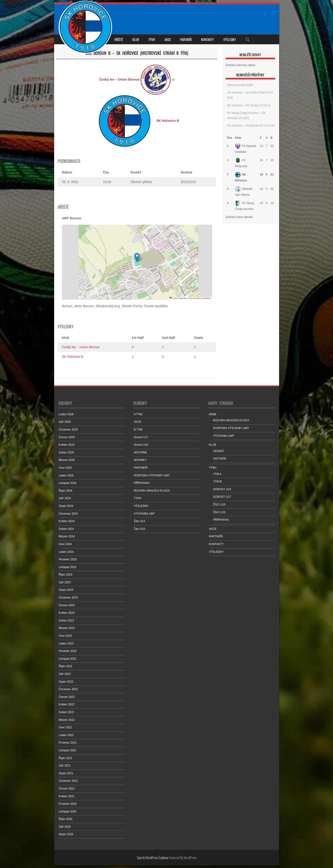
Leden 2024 (66, 552)
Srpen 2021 (66, 773)
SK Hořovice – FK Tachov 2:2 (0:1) (249, 105)
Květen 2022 (67, 704)
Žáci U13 (139, 521)
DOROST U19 (222, 489)
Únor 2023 (65, 636)
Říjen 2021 (66, 758)
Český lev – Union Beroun (81, 347)
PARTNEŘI (186, 39)
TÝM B (217, 482)
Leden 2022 (66, 735)
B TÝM (138, 430)
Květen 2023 (67, 613)
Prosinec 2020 (68, 804)
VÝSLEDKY (230, 39)
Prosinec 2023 (68, 559)
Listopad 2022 (68, 659)
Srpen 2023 (66, 590)
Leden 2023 (66, 644)
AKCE (168, 39)
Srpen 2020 (66, 834)
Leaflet (174, 298)
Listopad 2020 (68, 812)
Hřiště (119, 39)
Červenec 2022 (68, 689)
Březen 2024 (67, 536)
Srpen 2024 (66, 506)
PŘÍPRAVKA (142, 483)
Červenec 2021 (68, 781)
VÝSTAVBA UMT (144, 514)
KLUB (136, 39)
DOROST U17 (222, 497)
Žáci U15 (139, 529)
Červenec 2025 (68, 430)
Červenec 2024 (68, 514)
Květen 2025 (67, 445)
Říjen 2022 (66, 666)
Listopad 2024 (68, 483)
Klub (238, 138)
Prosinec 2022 (68, 651)
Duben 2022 (66, 712)
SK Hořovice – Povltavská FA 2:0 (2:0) (251, 126)
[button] (137, 257)
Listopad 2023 (68, 567)
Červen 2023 (67, 605)
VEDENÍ (218, 451)
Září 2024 (65, 498)
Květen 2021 (67, 796)
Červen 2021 (67, 789)
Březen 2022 (67, 720)
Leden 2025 (66, 475)
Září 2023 (65, 582)
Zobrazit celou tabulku (239, 217)
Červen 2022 (67, 697)
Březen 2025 (67, 460)
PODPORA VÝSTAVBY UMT (152, 475)
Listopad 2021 (68, 750)
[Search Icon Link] (248, 39)
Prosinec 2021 (68, 743)
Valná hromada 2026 (240, 85)
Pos (230, 138)
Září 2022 (65, 674)
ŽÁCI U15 (219, 505)
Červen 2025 (67, 437)
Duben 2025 (66, 453)
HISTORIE (140, 453)
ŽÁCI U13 (219, 512)
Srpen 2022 (66, 682)
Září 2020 (65, 827)
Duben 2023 (66, 621)
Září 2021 (65, 766)
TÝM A (217, 474)
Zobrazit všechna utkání (241, 65)
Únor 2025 (65, 468)
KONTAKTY (208, 39)
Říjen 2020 (66, 819)
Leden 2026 (66, 414)
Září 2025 (65, 422)
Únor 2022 (65, 727)
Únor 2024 (65, 544)
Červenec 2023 (68, 598)
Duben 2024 (66, 529)
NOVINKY (140, 460)
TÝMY (152, 39)
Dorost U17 (141, 437)
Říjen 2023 (66, 575)
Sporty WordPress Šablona (153, 858)
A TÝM (138, 414)
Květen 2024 (67, 521)
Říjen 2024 (66, 491)
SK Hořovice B (73, 357)
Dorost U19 (141, 445)
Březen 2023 (67, 628)
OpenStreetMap (195, 298)
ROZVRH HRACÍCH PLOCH (152, 491)
